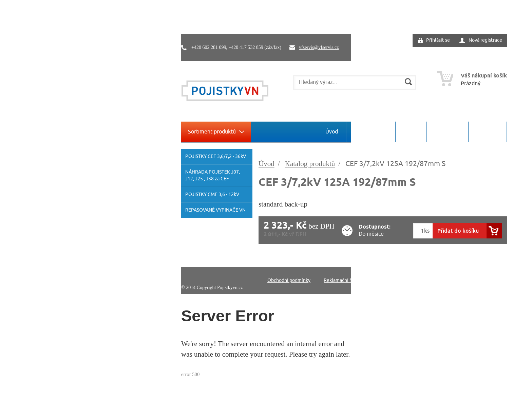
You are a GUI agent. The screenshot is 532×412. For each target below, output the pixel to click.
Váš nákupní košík (484, 76)
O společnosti (371, 132)
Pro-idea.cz (496, 288)
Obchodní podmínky (289, 280)
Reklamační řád (340, 280)
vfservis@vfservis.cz (319, 47)
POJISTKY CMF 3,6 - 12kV (212, 194)
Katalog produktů (310, 164)
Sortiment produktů (212, 132)
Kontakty (488, 132)
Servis (411, 132)
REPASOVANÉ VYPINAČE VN (215, 210)
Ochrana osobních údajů (395, 280)
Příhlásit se (438, 40)
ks (427, 231)
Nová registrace (485, 40)
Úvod (332, 132)
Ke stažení (448, 132)
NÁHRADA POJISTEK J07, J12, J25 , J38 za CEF (213, 175)
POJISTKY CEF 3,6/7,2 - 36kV (216, 156)
